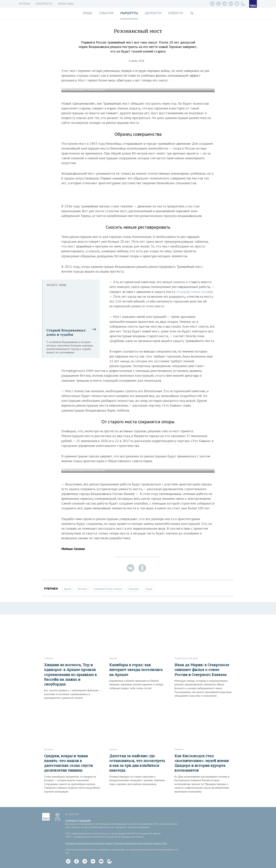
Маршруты (129, 13)
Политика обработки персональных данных (89, 843)
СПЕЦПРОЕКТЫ (44, 4)
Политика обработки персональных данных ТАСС (140, 843)
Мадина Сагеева (73, 549)
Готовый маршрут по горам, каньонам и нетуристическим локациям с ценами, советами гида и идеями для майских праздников (137, 780)
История (82, 589)
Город (149, 589)
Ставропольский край (186, 658)
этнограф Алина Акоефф (194, 292)
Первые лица (66, 4)
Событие (49, 658)
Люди (87, 13)
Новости (175, 13)
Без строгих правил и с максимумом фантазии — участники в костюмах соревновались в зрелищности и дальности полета (72, 694)
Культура (134, 589)
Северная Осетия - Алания (108, 589)
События (106, 13)
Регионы (25, 4)
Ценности (153, 13)
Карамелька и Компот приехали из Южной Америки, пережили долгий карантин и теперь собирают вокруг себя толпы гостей (136, 684)
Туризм (67, 589)
